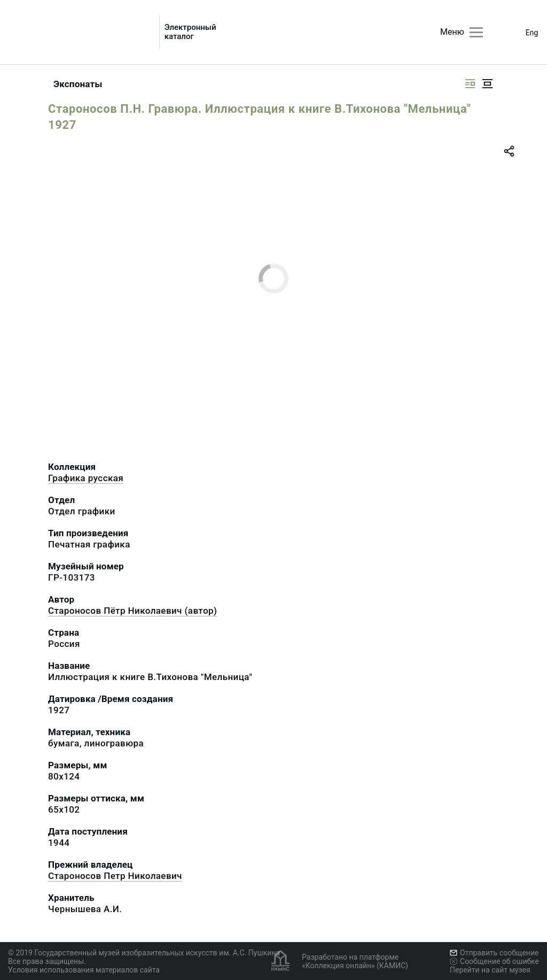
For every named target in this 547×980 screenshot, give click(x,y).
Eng (532, 33)
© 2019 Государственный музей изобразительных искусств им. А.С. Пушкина (144, 953)
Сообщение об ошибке (494, 961)
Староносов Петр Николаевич (115, 876)
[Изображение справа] (470, 84)
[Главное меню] (476, 32)
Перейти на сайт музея (490, 970)
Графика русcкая (86, 478)
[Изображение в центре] (487, 84)
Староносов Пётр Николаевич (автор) (132, 611)
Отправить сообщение (494, 953)
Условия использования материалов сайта (84, 970)
